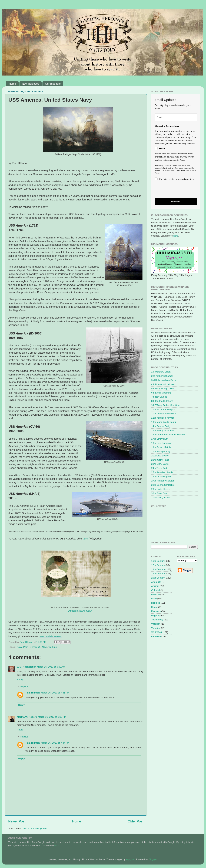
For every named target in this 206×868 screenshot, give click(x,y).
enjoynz (130, 859)
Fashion (155, 594)
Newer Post (17, 821)
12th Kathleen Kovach (163, 418)
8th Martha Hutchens (162, 401)
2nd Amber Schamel (162, 376)
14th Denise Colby (161, 426)
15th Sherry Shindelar (163, 430)
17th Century (158, 565)
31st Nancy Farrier (161, 498)
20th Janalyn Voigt (161, 451)
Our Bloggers (53, 84)
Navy (19, 647)
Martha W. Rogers (27, 717)
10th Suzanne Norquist (163, 409)
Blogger (153, 859)
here (85, 539)
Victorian (156, 628)
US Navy (43, 647)
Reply (20, 680)
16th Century (158, 561)
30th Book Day (159, 493)
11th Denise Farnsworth (164, 414)
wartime (53, 647)
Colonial (156, 590)
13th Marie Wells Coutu (164, 422)
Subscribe (176, 202)
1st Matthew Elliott (161, 372)
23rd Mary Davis (160, 464)
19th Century (158, 574)
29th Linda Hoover (161, 489)
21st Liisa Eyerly (160, 456)
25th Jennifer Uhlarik (162, 472)
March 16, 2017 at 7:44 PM (55, 743)
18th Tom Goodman (162, 443)
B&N (82, 611)
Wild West (157, 632)
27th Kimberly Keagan (163, 481)
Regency (156, 615)
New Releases (31, 84)
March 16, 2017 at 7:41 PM (55, 693)
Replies (24, 687)
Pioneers (156, 611)
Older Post (136, 821)
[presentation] (173, 190)
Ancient (155, 586)
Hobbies (156, 603)
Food (154, 599)
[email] (176, 117)
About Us (156, 582)
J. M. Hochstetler (26, 667)
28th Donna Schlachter (163, 485)
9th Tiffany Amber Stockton (165, 405)
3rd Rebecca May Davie (164, 380)
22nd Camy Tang (160, 460)
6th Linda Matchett (161, 393)
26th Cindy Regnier (161, 476)
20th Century (158, 578)
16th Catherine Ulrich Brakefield (168, 435)
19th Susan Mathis (161, 447)
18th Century (158, 569)
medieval (156, 636)
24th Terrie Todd (160, 468)
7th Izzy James (159, 397)
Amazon (73, 611)
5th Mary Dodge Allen (163, 389)
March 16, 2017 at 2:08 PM (52, 717)
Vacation (156, 624)
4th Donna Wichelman (163, 384)
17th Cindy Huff (159, 439)
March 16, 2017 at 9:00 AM (51, 667)
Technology (157, 620)
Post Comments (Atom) (35, 828)
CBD (89, 611)
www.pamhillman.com (51, 636)
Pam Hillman (30, 647)
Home (12, 84)
